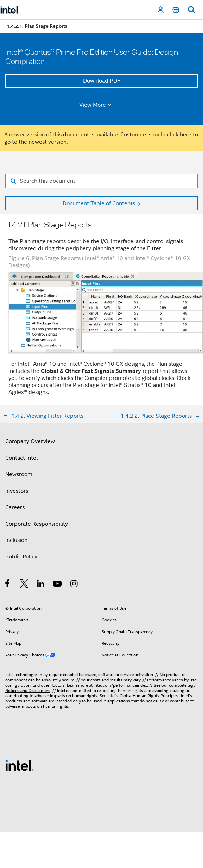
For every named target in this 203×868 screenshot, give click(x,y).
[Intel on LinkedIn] (41, 585)
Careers (15, 507)
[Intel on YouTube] (58, 585)
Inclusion (16, 540)
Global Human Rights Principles (149, 696)
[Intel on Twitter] (24, 585)
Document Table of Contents (99, 203)
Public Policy (21, 557)
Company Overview (30, 441)
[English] (176, 10)
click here (179, 135)
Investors (17, 491)
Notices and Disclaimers (28, 690)
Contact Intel (21, 458)
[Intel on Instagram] (74, 585)
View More (96, 105)
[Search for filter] (101, 181)
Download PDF (102, 81)
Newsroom (19, 474)
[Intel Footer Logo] (19, 765)
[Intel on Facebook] (8, 585)
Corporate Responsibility (37, 524)
